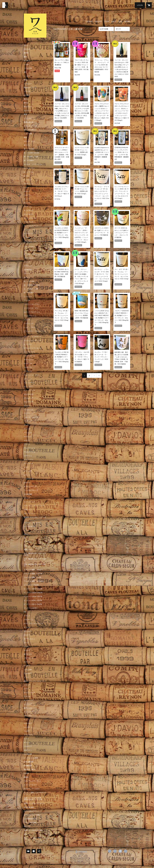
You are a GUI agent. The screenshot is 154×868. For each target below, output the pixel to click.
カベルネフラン (29, 168)
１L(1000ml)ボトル (30, 819)
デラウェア (28, 471)
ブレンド (27, 274)
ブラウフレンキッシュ (32, 250)
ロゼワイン (28, 509)
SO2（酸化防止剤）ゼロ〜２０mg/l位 (35, 554)
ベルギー (27, 731)
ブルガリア (28, 746)
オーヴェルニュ (29, 639)
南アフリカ (28, 708)
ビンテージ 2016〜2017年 (33, 597)
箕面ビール (28, 550)
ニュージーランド (30, 712)
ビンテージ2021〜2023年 (33, 604)
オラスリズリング (30, 486)
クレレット (28, 379)
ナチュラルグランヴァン (33, 781)
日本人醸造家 (29, 762)
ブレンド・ (28, 498)
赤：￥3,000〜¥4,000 (31, 153)
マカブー (27, 440)
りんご (26, 530)
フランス (27, 616)
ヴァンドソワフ (29, 141)
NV (25, 612)
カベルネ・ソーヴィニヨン (33, 164)
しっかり (27, 76)
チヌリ (26, 467)
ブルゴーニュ (29, 620)
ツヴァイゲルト (29, 247)
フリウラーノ (29, 413)
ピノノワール (29, 172)
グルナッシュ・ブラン (32, 375)
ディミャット (29, 463)
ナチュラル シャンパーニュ (34, 623)
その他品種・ (29, 494)
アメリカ (27, 696)
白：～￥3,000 (29, 281)
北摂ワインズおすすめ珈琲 (33, 830)
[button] (140, 5)
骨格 (25, 80)
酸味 (25, 57)
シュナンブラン (29, 327)
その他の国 (28, 754)
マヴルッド (28, 266)
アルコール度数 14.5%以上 (34, 581)
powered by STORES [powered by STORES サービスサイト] (77, 853)
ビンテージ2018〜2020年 (33, 600)
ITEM (107, 21)
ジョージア (28, 673)
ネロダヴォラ (29, 222)
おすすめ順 (104, 29)
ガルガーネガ (29, 394)
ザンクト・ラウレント (32, 254)
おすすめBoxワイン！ (32, 811)
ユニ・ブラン (29, 387)
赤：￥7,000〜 (29, 160)
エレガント (28, 111)
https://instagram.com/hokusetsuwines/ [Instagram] (120, 851)
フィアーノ (28, 421)
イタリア (27, 685)
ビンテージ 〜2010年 (31, 585)
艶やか (26, 99)
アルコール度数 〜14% (33, 577)
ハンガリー (28, 727)
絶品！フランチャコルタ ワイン (35, 681)
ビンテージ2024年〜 (31, 608)
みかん (26, 534)
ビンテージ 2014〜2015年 (33, 593)
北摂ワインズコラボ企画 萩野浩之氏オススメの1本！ (35, 799)
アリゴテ (27, 300)
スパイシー (28, 84)
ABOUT (98, 21)
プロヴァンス (29, 658)
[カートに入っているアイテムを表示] (149, 5)
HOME (89, 21)
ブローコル (28, 207)
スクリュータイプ (30, 785)
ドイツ (26, 677)
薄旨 (25, 137)
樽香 (25, 114)
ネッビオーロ (29, 210)
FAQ (120, 21)
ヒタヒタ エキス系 (30, 126)
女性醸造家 (28, 766)
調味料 (26, 777)
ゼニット (27, 475)
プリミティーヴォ (30, 230)
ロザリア (27, 483)
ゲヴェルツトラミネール (33, 348)
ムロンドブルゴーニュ (32, 312)
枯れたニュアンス (30, 87)
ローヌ (26, 643)
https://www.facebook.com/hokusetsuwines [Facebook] (110, 851)
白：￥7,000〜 (29, 293)
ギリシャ (27, 743)
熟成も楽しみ (29, 122)
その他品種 (28, 270)
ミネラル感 (28, 134)
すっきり (27, 61)
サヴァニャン (29, 360)
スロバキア (28, 723)
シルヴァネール (29, 356)
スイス (26, 739)
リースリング (29, 323)
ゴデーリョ (28, 456)
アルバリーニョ (29, 448)
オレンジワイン (29, 513)
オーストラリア (29, 693)
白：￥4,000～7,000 (31, 289)
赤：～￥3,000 (29, 149)
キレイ (26, 45)
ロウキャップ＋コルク (32, 789)
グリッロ (27, 429)
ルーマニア (28, 704)
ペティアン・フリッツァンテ (34, 506)
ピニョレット (29, 410)
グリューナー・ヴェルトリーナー (35, 332)
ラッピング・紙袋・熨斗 (33, 838)
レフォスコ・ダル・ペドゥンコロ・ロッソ (35, 242)
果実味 (26, 53)
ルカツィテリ (29, 460)
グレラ (26, 425)
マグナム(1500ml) (30, 823)
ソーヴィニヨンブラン (32, 304)
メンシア (27, 262)
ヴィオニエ (28, 371)
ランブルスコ (29, 214)
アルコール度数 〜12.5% (33, 573)
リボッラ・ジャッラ (31, 417)
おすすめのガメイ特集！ (33, 815)
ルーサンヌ (28, 363)
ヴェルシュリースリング (33, 340)
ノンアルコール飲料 (31, 758)
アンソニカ (28, 433)
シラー (26, 187)
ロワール (27, 627)
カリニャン (28, 195)
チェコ (26, 719)
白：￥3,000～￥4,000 (32, 285)
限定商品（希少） (30, 769)
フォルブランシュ (30, 316)
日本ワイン (28, 750)
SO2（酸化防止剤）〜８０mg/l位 (35, 565)
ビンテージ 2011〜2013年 (33, 589)
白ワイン (27, 277)
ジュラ (26, 646)
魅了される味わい (30, 130)
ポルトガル (28, 716)
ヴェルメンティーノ (31, 398)
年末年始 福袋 (29, 807)
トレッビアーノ (29, 383)
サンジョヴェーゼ (30, 218)
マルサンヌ (28, 367)
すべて (118, 29)
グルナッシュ (29, 184)
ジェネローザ (29, 479)
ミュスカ (27, 320)
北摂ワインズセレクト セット (34, 803)
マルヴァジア (29, 402)
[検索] (5, 5)
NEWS (127, 21)
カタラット (28, 436)
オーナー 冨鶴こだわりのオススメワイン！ (35, 793)
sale (25, 834)
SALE (114, 21)
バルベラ (27, 237)
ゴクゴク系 (28, 68)
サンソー (27, 199)
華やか (26, 103)
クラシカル (28, 118)
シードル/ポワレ (30, 526)
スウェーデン (29, 735)
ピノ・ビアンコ (29, 390)
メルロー (27, 191)
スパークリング (29, 502)
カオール (27, 662)
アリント (27, 444)
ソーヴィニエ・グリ (31, 308)
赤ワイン (27, 145)
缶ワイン (27, 826)
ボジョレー (28, 631)
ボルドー (27, 635)
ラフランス (28, 542)
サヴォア (27, 650)
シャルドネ (28, 297)
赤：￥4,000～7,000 (31, 157)
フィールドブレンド (31, 490)
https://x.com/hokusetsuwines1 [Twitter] (115, 851)
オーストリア (29, 700)
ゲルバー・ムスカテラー (33, 337)
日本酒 (26, 773)
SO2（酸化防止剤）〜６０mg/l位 (35, 560)
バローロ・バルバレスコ (33, 523)
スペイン (27, 689)
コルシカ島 (28, 670)
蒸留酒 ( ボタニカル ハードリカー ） (35, 518)
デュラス (27, 203)
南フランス (28, 654)
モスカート (28, 406)
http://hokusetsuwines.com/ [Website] (126, 851)
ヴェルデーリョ (29, 452)
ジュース (27, 546)
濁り (25, 72)
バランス (27, 91)
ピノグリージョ (29, 352)
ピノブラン (28, 344)
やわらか (27, 49)
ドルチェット (29, 234)
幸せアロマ (28, 107)
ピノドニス (28, 180)
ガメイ (26, 176)
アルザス (27, 666)
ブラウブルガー (29, 258)
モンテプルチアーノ (31, 226)
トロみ (26, 64)
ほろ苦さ (27, 95)
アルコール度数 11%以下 (33, 570)
